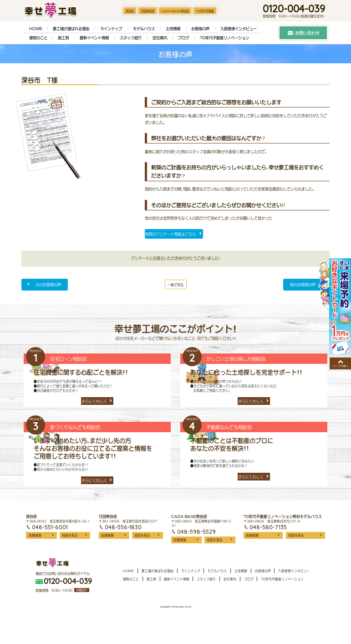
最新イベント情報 (94, 38)
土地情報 (173, 29)
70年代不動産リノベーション (224, 38)
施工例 (63, 38)
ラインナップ (111, 29)
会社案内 (160, 38)
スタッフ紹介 (131, 38)
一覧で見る (176, 287)
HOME (36, 29)
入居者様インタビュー (239, 29)
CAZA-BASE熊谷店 (175, 11)
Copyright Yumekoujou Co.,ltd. (176, 631)
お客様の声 (200, 29)
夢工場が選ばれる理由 (71, 29)
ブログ (183, 38)
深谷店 (130, 11)
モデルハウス (144, 29)
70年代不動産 (205, 11)
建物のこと (38, 38)
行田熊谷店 (148, 11)
